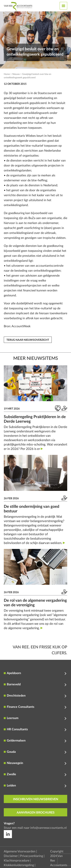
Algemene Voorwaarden (20, 851)
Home (7, 74)
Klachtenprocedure (17, 861)
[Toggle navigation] (63, 6)
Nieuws (16, 74)
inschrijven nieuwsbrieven (36, 799)
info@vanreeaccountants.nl (48, 828)
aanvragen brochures (36, 813)
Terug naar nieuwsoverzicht (28, 340)
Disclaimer (11, 856)
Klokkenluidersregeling (19, 865)
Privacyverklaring (32, 856)
